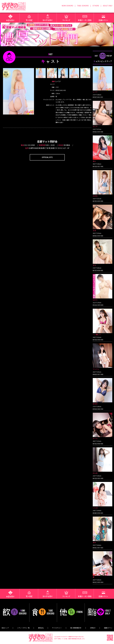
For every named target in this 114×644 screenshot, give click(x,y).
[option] (19, 91)
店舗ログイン (108, 628)
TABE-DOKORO (83, 6)
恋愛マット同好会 (47, 141)
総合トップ (5, 628)
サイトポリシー (57, 628)
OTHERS (96, 6)
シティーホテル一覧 (23, 628)
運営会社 (41, 628)
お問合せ (93, 628)
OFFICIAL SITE (47, 157)
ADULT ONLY (108, 6)
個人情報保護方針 (76, 628)
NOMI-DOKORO (67, 6)
